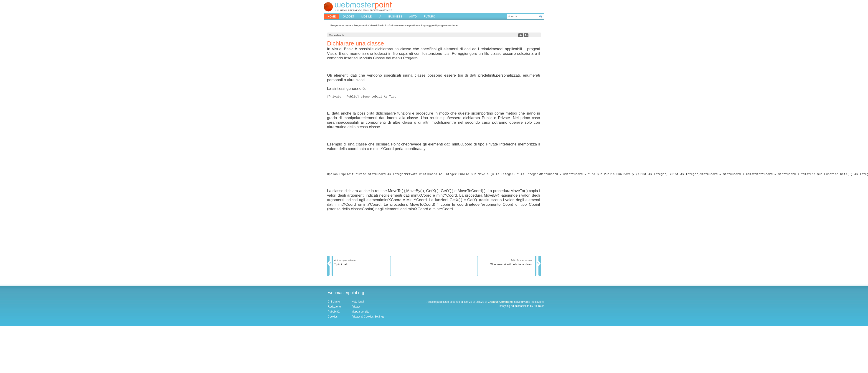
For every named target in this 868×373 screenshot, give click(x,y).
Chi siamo (334, 303)
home (332, 17)
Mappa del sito (360, 313)
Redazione (334, 308)
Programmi (360, 25)
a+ (526, 35)
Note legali (358, 303)
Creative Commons (500, 303)
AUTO (413, 17)
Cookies (333, 318)
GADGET (349, 17)
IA (380, 17)
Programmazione (341, 25)
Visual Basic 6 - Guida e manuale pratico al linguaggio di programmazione (414, 25)
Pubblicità (334, 313)
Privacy (356, 308)
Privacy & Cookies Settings (368, 318)
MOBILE (367, 17)
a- (521, 35)
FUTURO (429, 17)
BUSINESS (395, 17)
